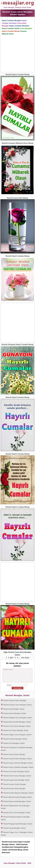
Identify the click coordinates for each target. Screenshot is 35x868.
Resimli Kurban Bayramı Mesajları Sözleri (18, 793)
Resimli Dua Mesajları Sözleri (14, 743)
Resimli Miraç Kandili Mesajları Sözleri (17, 801)
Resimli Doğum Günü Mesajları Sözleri (17, 735)
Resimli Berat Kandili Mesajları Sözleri (17, 722)
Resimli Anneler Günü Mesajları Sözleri (17, 705)
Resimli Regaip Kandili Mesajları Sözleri (18, 824)
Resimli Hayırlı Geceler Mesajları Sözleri (18, 763)
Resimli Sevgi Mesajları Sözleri (15, 828)
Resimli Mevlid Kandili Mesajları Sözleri (18, 797)
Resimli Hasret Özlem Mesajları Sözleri (17, 759)
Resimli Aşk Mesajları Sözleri (14, 709)
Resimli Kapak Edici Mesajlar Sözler (16, 780)
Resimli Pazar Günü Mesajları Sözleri (17, 813)
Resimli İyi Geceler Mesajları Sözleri (16, 772)
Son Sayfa (25, 658)
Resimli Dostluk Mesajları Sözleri (15, 739)
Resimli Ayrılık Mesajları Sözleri (15, 713)
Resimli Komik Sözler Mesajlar (14, 789)
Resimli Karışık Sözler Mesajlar (15, 784)
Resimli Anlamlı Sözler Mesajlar (15, 701)
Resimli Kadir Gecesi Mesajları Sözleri (17, 776)
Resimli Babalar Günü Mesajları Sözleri (18, 718)
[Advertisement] (17, 53)
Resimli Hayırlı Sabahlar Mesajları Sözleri (18, 767)
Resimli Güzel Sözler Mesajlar (14, 754)
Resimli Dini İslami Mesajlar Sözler (16, 730)
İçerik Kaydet (17, 688)
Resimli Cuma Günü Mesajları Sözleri (17, 726)
